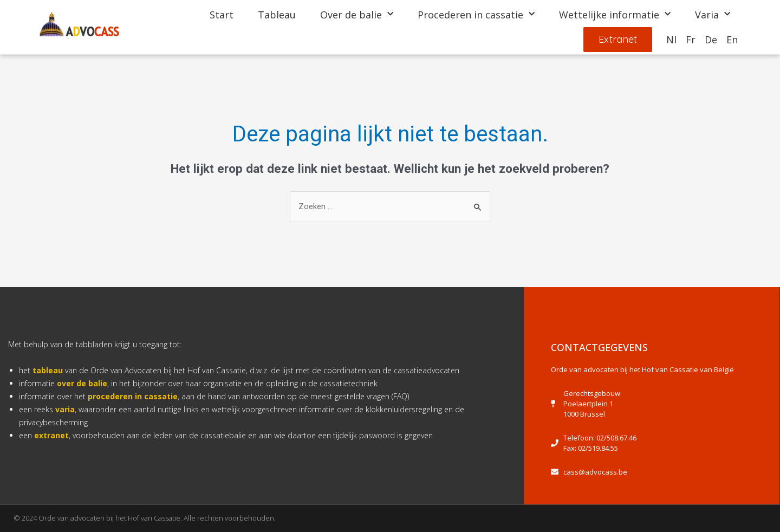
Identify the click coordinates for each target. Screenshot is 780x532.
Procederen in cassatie (476, 14)
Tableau (277, 14)
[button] (617, 40)
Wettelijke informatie (615, 14)
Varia (713, 14)
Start (222, 14)
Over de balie (357, 14)
